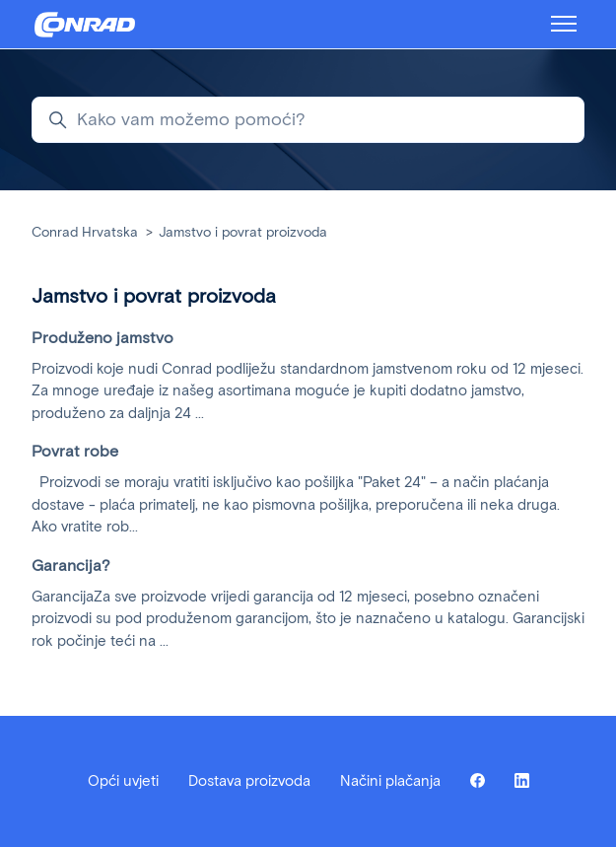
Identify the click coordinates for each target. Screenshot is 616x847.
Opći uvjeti (123, 781)
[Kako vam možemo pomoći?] (308, 120)
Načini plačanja (390, 781)
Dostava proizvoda (249, 781)
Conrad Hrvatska (85, 232)
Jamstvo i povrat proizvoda (243, 232)
